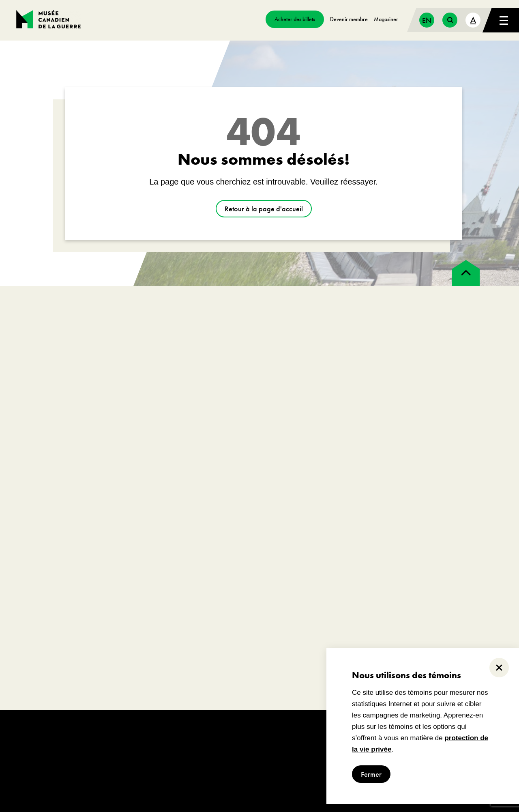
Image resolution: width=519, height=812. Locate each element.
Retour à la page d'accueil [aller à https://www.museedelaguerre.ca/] (264, 209)
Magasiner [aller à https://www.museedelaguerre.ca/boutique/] (386, 19)
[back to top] (466, 273)
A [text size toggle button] (473, 20)
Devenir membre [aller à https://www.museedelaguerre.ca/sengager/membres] (349, 19)
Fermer (371, 774)
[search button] (450, 20)
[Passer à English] (427, 20)
